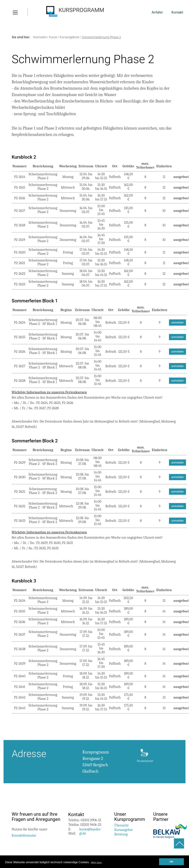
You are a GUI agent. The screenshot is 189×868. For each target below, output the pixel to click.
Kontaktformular (24, 836)
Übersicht (121, 826)
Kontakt (177, 13)
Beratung (121, 835)
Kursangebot (123, 831)
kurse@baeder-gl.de (91, 832)
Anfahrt (156, 13)
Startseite (40, 38)
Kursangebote (69, 38)
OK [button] (171, 862)
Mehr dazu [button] (98, 862)
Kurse (53, 38)
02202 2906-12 (91, 821)
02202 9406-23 (91, 825)
